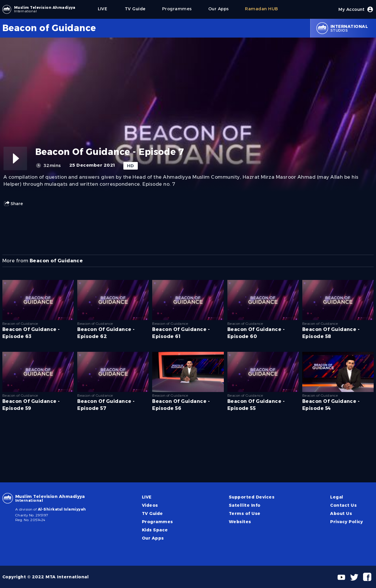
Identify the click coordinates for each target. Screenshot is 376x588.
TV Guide (152, 513)
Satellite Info (245, 505)
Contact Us (343, 505)
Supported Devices (252, 497)
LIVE (147, 497)
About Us (341, 513)
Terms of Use (245, 513)
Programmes (157, 522)
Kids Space (155, 530)
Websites (240, 522)
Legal (337, 497)
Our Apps (153, 538)
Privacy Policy (347, 522)
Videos (150, 505)
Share (13, 204)
